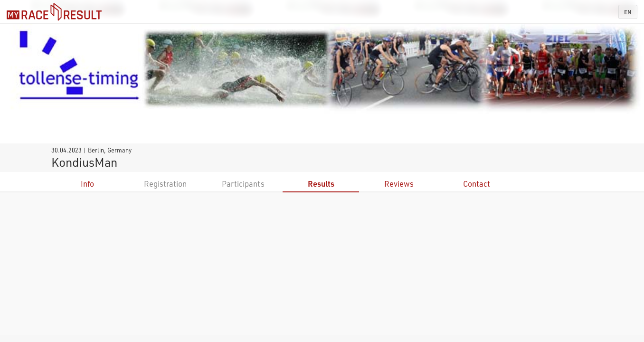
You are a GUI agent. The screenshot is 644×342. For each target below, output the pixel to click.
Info (87, 184)
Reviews (399, 184)
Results (321, 184)
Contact (477, 184)
